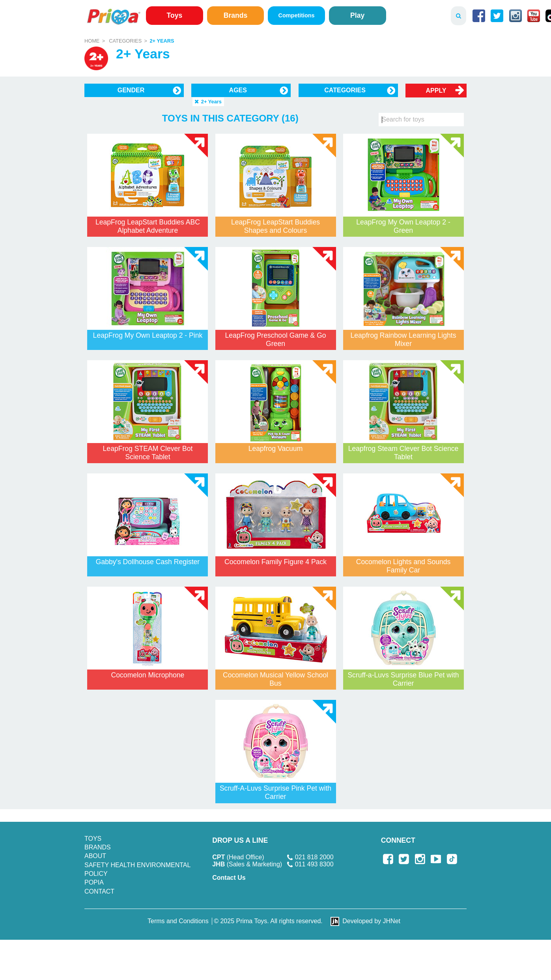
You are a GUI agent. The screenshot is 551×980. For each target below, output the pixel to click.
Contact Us (229, 878)
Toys (175, 15)
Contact (99, 891)
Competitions (297, 15)
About (95, 856)
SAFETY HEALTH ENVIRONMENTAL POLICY (137, 869)
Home (92, 41)
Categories (125, 41)
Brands (236, 15)
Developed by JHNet (371, 921)
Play (357, 15)
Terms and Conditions (178, 921)
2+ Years (162, 41)
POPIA (94, 882)
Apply (436, 91)
